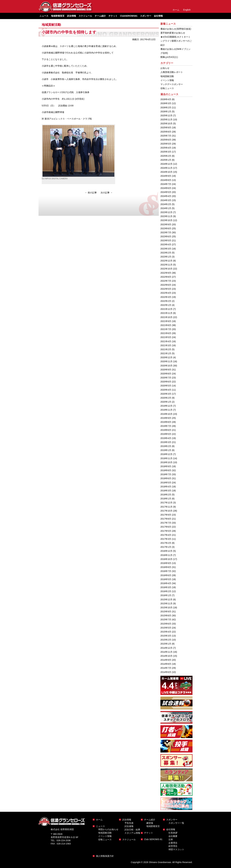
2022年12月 (166, 261)
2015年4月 (166, 632)
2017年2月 (166, 543)
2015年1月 (166, 644)
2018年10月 (166, 462)
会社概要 (173, 836)
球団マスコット (176, 849)
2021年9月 (166, 321)
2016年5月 (166, 579)
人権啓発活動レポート (172, 72)
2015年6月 (166, 624)
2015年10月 (166, 608)
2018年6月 (166, 478)
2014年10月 (166, 656)
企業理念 (173, 843)
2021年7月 (166, 329)
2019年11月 (166, 410)
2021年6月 (166, 333)
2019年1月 (166, 450)
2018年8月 (166, 470)
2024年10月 (166, 172)
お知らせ (165, 68)
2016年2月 (166, 591)
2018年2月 (166, 495)
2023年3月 (166, 249)
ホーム (176, 10)
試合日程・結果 (132, 830)
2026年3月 (166, 103)
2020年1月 (166, 402)
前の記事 (91, 193)
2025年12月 (166, 116)
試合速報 (129, 826)
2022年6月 (166, 285)
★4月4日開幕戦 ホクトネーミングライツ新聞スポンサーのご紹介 (176, 41)
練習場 (150, 823)
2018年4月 (166, 487)
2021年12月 (166, 309)
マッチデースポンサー (172, 84)
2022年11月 (166, 265)
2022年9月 (166, 273)
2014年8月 (166, 664)
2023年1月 (166, 257)
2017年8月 (166, 519)
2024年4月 (166, 196)
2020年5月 (166, 386)
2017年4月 (166, 535)
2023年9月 (166, 224)
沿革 (171, 839)
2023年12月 (166, 212)
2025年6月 (166, 140)
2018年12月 (166, 454)
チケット (113, 16)
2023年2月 (166, 253)
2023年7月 (166, 232)
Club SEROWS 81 (153, 839)
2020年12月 (166, 357)
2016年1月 (166, 595)
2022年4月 (166, 293)
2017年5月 (166, 531)
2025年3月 (166, 152)
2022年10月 (166, 269)
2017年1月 (166, 547)
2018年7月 (166, 474)
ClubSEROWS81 (129, 16)
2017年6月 (166, 527)
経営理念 (173, 846)
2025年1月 (166, 160)
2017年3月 (166, 539)
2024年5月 (166, 192)
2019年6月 (166, 430)
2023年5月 (166, 240)
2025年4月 (166, 148)
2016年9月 (166, 563)
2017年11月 (166, 507)
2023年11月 (166, 216)
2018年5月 (166, 483)
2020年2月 (166, 398)
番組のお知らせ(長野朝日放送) (176, 29)
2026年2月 (166, 107)
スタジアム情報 (132, 833)
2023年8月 (166, 228)
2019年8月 (166, 422)
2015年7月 (166, 620)
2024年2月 (166, 204)
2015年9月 (166, 612)
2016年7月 (166, 571)
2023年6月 (166, 236)
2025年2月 (166, 156)
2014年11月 (166, 652)
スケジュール (85, 16)
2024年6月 (166, 188)
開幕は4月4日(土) (169, 57)
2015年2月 (166, 640)
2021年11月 (166, 313)
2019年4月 (166, 438)
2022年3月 (166, 297)
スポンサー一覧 (176, 823)
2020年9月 (166, 370)
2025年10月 (166, 124)
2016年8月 (166, 567)
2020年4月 (166, 390)
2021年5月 (166, 337)
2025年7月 (166, 136)
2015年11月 (166, 603)
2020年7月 (166, 378)
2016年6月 (166, 575)
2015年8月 (166, 616)
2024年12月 (166, 164)
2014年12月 (166, 648)
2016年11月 (166, 555)
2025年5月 (166, 144)
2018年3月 (166, 491)
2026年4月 (166, 99)
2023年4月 (166, 244)
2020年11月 (166, 361)
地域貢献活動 (51, 25)
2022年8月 (166, 277)
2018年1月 (166, 499)
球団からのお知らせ (108, 829)
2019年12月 (166, 406)
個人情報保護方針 (105, 856)
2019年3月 (166, 442)
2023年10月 (166, 220)
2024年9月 (166, 176)
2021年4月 (166, 341)
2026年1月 (166, 112)
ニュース (100, 826)
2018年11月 (166, 458)
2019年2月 (166, 446)
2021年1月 (166, 353)
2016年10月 (166, 559)
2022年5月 (166, 289)
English (187, 10)
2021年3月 (166, 345)
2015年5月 (166, 628)
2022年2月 (166, 301)
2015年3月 (166, 636)
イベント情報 (167, 80)
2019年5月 (166, 434)
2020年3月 (166, 394)
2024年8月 (166, 180)
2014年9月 (166, 660)
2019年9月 (166, 418)
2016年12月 (166, 551)
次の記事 (107, 193)
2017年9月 (166, 515)
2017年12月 (166, 503)
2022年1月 (166, 305)
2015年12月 (166, 599)
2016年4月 (166, 583)
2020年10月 (166, 366)
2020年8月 (166, 374)
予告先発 (129, 823)
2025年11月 (166, 120)
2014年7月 (166, 668)
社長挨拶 (173, 833)
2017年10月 (166, 511)
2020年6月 (166, 382)
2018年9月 (166, 466)
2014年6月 (166, 672)
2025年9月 (166, 128)
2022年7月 (166, 281)
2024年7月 (166, 184)
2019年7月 (166, 426)
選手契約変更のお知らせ (173, 33)
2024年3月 (166, 200)
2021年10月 (166, 317)
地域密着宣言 (58, 16)
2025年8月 (166, 132)
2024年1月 (166, 208)
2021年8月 (166, 325)
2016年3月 (166, 587)
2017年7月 (166, 523)
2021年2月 (166, 349)
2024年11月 (166, 168)
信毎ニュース (167, 88)
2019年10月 (166, 414)
